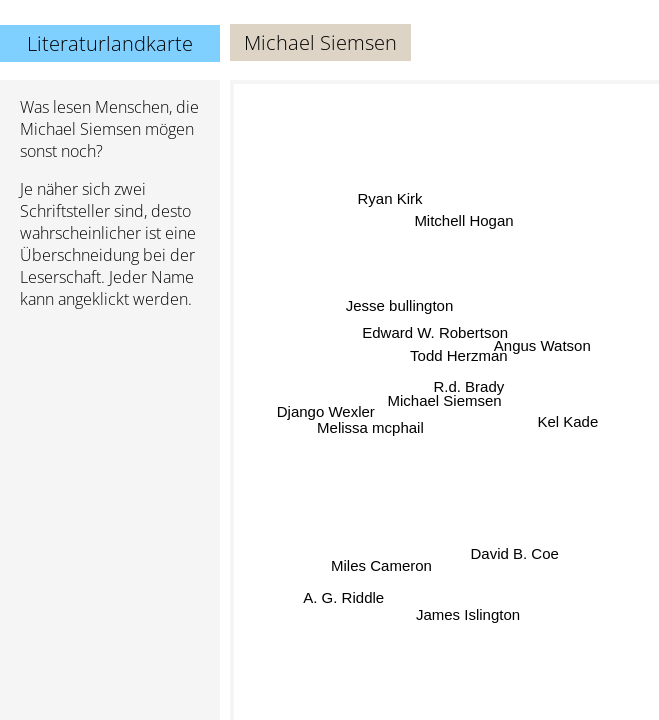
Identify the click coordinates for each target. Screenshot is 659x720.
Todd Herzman (460, 354)
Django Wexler (326, 410)
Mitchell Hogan (462, 221)
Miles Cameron (380, 563)
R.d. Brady (469, 385)
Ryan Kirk (387, 202)
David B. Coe (513, 555)
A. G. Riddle (344, 595)
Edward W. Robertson (436, 332)
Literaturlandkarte (110, 43)
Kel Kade (567, 421)
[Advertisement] (110, 431)
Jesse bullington (400, 308)
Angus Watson (542, 347)
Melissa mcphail (371, 428)
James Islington (468, 614)
